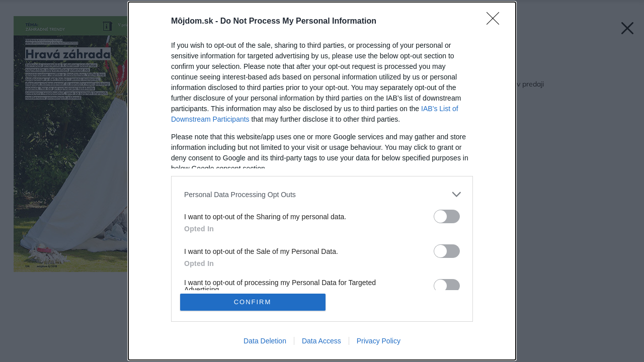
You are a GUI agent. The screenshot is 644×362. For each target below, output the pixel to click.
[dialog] (322, 181)
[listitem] (322, 194)
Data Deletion (265, 341)
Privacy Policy (379, 341)
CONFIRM (253, 302)
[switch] (447, 216)
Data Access (321, 341)
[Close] (496, 22)
